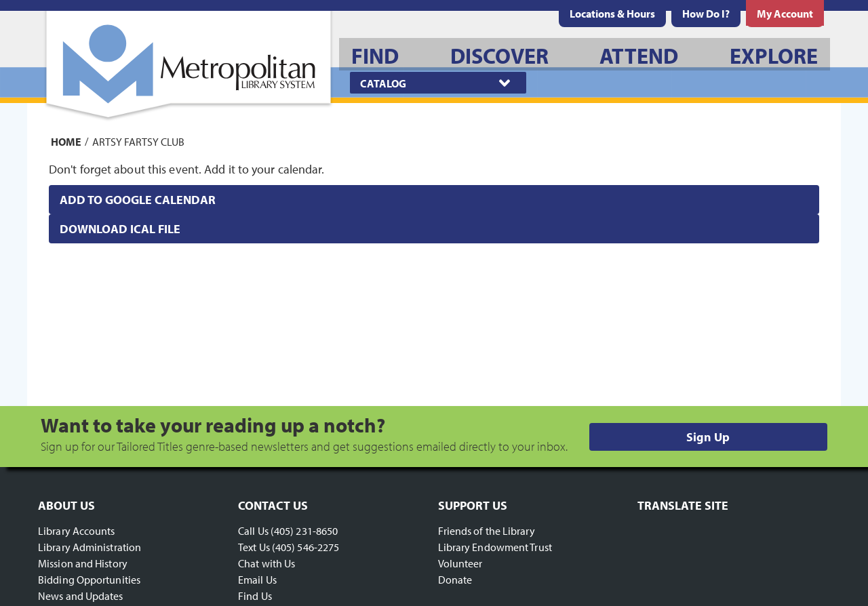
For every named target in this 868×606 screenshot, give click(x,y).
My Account (785, 14)
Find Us (255, 596)
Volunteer (460, 563)
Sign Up (708, 437)
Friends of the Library (487, 531)
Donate (455, 580)
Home (66, 141)
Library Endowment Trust (495, 547)
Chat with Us (267, 563)
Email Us (257, 580)
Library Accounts (77, 531)
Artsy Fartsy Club (138, 141)
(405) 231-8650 (304, 531)
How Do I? (706, 14)
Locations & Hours (612, 14)
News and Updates (81, 596)
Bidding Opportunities (89, 580)
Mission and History (83, 563)
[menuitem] (612, 14)
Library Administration (90, 547)
